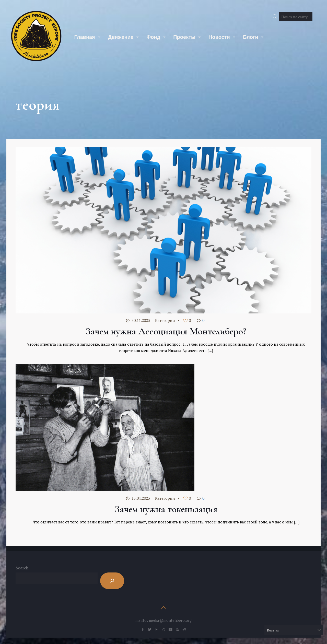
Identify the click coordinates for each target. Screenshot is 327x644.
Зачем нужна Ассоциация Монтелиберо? (166, 331)
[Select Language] (294, 630)
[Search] (112, 581)
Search (22, 568)
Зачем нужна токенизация (166, 509)
